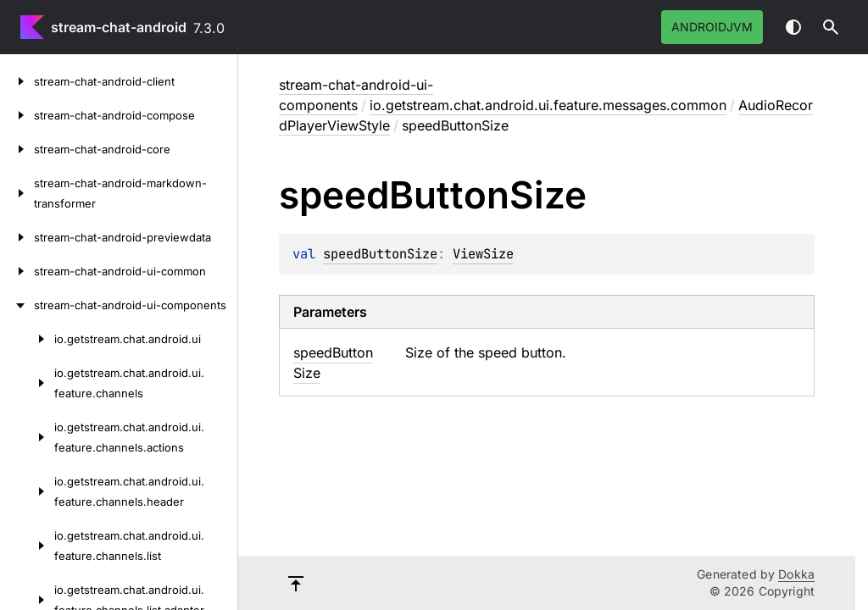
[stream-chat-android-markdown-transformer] (17, 193)
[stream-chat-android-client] (17, 81)
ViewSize (483, 254)
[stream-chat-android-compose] (17, 115)
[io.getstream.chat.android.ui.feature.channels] (27, 383)
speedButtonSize (380, 254)
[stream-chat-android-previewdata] (17, 237)
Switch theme (793, 27)
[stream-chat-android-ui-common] (17, 271)
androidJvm (712, 27)
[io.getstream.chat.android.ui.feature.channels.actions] (27, 437)
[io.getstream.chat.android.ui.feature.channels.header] (27, 491)
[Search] (831, 27)
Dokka (796, 574)
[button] (831, 27)
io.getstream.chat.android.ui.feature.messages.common (548, 105)
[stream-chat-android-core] (17, 149)
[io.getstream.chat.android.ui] (27, 339)
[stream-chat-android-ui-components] (17, 305)
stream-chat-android (119, 27)
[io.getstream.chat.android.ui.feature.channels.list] (27, 546)
